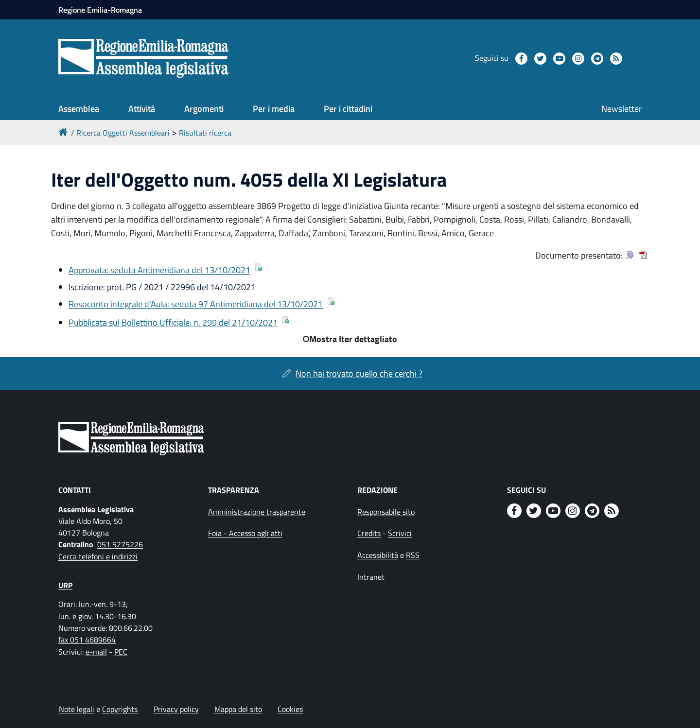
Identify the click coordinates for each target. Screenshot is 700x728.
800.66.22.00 (131, 628)
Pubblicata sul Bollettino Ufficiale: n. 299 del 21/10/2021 (173, 322)
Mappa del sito (238, 709)
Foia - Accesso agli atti (245, 533)
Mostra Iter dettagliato (353, 339)
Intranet (371, 577)
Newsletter (621, 109)
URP (65, 585)
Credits (369, 533)
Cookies (290, 709)
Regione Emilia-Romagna (100, 10)
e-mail (96, 652)
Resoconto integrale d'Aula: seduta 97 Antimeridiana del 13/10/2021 (196, 304)
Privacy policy (176, 709)
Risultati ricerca (205, 133)
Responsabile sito (386, 512)
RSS (413, 555)
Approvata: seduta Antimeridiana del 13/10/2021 (159, 270)
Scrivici (400, 533)
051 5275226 (120, 544)
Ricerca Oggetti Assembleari (123, 133)
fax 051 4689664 (87, 640)
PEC (121, 652)
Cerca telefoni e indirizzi (98, 556)
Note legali (77, 709)
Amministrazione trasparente (257, 512)
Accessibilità (378, 555)
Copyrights (120, 709)
